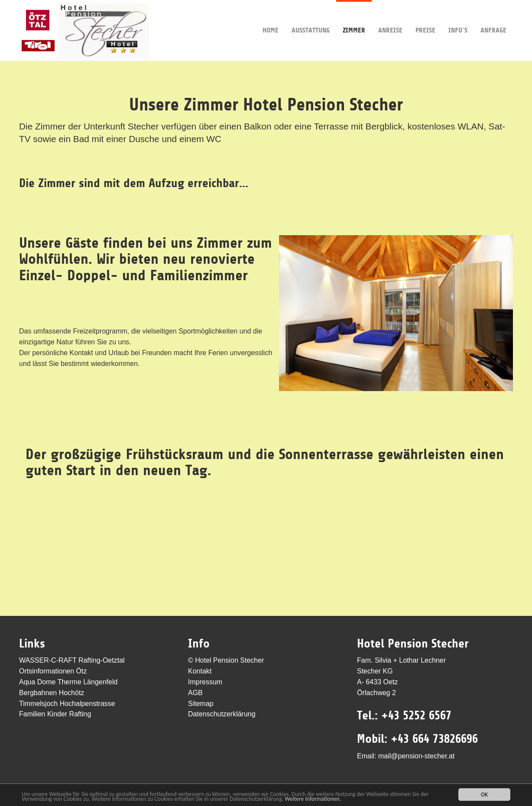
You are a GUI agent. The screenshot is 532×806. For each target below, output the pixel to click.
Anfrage (493, 17)
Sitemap (201, 704)
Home (271, 17)
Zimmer (354, 17)
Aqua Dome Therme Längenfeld (68, 682)
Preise (425, 17)
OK (484, 795)
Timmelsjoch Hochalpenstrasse (67, 704)
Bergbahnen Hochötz (52, 693)
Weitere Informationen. (313, 799)
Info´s (458, 17)
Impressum (205, 682)
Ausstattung (311, 17)
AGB (195, 693)
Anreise (390, 17)
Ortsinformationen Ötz (53, 671)
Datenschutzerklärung (222, 714)
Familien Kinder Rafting (55, 714)
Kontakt (200, 671)
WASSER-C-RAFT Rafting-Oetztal (72, 660)
